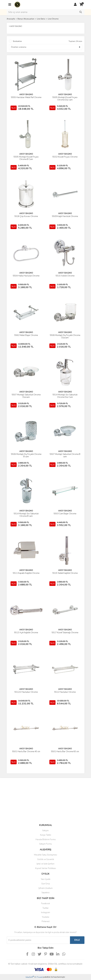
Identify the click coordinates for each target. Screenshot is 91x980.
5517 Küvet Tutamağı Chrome (65, 633)
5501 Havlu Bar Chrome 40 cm (26, 752)
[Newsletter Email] (38, 940)
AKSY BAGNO (26, 95)
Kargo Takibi (46, 835)
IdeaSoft (30, 977)
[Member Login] (75, 5)
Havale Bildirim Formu (46, 840)
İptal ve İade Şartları (45, 864)
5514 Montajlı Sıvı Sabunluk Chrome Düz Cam (65, 396)
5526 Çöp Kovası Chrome (26, 216)
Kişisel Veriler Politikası (46, 868)
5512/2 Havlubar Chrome (26, 692)
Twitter (46, 908)
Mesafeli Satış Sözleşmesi (45, 855)
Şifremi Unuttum (45, 888)
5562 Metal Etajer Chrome (26, 335)
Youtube (45, 917)
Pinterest (46, 921)
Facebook (45, 904)
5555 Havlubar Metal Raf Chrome (26, 97)
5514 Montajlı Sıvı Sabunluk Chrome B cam (26, 515)
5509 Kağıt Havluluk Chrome (65, 216)
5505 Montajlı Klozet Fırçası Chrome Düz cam (65, 99)
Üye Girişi (46, 884)
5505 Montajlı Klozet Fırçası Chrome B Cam (26, 158)
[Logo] (17, 4)
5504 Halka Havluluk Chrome (26, 276)
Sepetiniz (45, 893)
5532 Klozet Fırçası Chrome (65, 157)
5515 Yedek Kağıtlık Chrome (65, 573)
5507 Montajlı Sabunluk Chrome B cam (65, 455)
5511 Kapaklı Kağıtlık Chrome (26, 573)
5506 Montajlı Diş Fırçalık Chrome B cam (26, 455)
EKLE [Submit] (77, 940)
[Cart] (81, 5)
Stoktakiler (17, 41)
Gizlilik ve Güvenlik (46, 859)
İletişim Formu (46, 844)
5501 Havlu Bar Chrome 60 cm (65, 752)
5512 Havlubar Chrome (65, 692)
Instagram (45, 912)
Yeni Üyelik (46, 879)
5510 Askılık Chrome (65, 276)
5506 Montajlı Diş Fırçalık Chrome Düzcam (65, 336)
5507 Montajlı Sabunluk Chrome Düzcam (26, 396)
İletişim (45, 831)
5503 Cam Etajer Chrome (65, 514)
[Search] (46, 12)
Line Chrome (53, 19)
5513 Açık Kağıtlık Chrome (26, 633)
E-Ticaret (39, 977)
